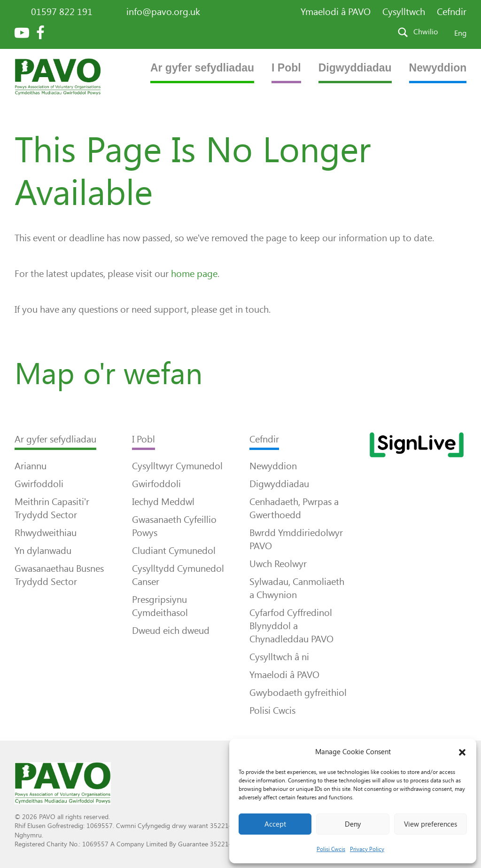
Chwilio (426, 32)
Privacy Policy (367, 849)
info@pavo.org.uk (163, 12)
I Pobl (286, 68)
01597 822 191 (62, 12)
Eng (460, 33)
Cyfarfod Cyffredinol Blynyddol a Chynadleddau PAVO (291, 626)
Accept (275, 824)
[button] (462, 752)
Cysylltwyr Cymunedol (177, 466)
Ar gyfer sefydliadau (202, 68)
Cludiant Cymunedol (174, 551)
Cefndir (452, 12)
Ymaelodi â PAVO (336, 12)
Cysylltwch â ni (279, 657)
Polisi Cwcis (331, 849)
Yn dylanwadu (43, 551)
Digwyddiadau (355, 68)
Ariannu (31, 466)
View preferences (431, 824)
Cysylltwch (404, 12)
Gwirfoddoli (39, 484)
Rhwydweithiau (46, 533)
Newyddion (438, 68)
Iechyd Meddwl (163, 502)
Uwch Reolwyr (278, 564)
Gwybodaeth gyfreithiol (298, 693)
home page (194, 274)
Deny (353, 824)
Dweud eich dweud (171, 631)
